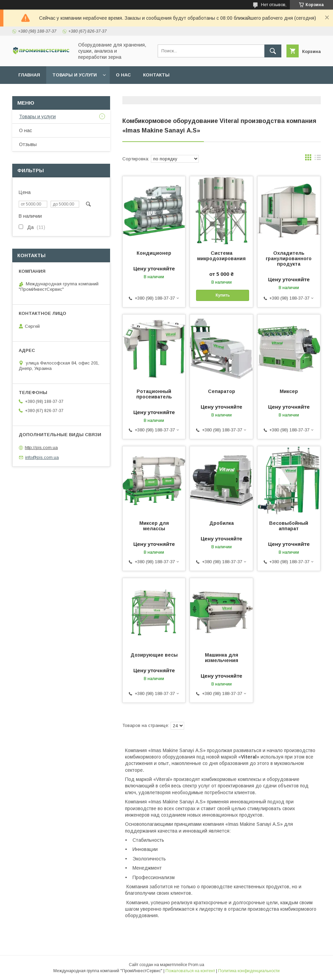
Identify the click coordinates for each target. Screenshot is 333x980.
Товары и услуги (75, 75)
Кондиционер (154, 253)
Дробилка (222, 523)
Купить (223, 295)
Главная (29, 75)
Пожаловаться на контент (190, 971)
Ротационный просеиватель (154, 394)
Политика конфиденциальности (249, 971)
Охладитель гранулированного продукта (289, 259)
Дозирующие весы (154, 655)
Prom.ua (196, 965)
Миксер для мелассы (154, 526)
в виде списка (318, 159)
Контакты (156, 75)
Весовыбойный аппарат (289, 526)
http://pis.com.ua (41, 448)
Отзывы (28, 144)
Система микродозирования (221, 256)
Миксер (289, 391)
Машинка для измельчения (222, 658)
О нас (123, 75)
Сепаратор (222, 391)
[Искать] (273, 51)
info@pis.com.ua (42, 457)
